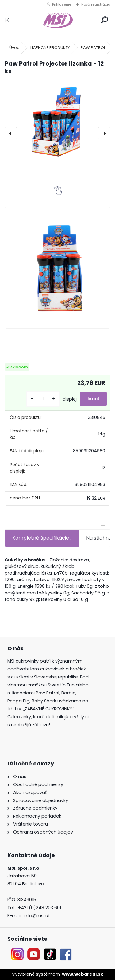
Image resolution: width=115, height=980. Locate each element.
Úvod (14, 48)
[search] (104, 20)
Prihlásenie (62, 4)
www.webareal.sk (82, 974)
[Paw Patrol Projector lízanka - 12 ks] (57, 121)
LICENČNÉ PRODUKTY (50, 48)
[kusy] (43, 399)
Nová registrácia (96, 4)
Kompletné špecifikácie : (42, 538)
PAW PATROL (93, 48)
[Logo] (57, 20)
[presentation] (11, 133)
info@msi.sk (37, 916)
